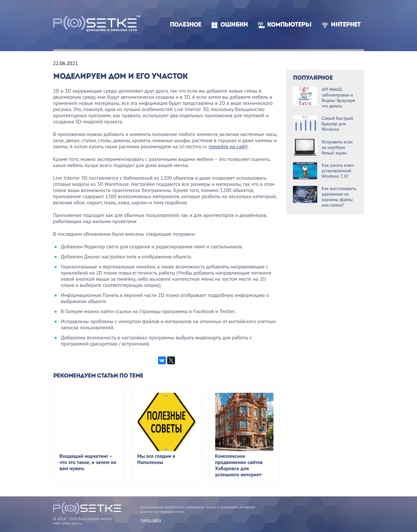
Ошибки (234, 25)
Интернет (346, 25)
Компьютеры (289, 25)
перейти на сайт (228, 146)
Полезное (185, 25)
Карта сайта (151, 520)
